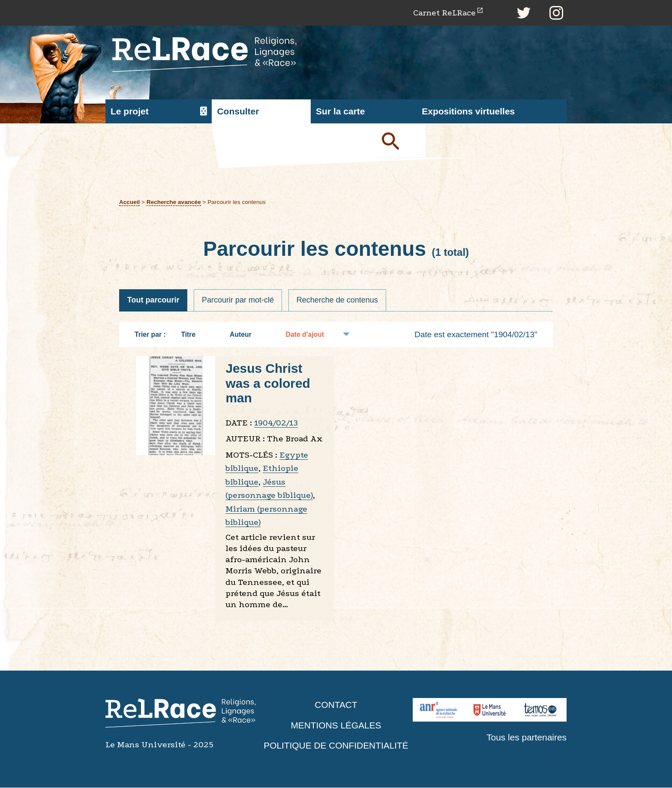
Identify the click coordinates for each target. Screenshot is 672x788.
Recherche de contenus (338, 300)
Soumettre (400, 141)
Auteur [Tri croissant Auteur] (245, 334)
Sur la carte (340, 112)
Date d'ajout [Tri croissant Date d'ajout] (309, 334)
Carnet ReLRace (444, 13)
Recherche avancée (174, 202)
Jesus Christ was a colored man (268, 384)
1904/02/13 (276, 423)
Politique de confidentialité (336, 746)
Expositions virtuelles (468, 112)
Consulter (238, 112)
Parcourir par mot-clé (238, 300)
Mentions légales (336, 725)
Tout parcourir (153, 300)
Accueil (130, 202)
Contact (336, 705)
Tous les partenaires (526, 738)
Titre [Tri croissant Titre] (192, 334)
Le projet (130, 112)
